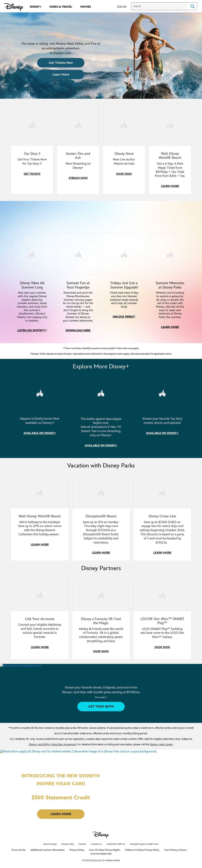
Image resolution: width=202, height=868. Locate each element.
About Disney (50, 850)
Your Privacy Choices (175, 855)
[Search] (159, 6)
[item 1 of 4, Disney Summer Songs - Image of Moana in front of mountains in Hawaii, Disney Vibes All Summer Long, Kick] (32, 261)
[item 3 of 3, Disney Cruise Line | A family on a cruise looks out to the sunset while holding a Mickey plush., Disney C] (162, 498)
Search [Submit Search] (193, 6)
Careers (82, 850)
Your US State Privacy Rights (105, 855)
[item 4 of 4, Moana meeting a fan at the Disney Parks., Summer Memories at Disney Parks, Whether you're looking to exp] (170, 261)
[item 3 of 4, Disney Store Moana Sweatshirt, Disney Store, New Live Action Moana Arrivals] (124, 124)
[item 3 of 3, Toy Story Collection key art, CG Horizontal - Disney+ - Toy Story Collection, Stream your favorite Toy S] (162, 399)
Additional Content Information (48, 855)
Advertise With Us (116, 850)
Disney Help (68, 850)
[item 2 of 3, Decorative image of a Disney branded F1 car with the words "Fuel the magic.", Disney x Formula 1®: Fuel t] (101, 600)
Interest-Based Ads (101, 859)
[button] (124, 7)
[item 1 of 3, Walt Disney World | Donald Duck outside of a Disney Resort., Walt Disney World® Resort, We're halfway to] (40, 498)
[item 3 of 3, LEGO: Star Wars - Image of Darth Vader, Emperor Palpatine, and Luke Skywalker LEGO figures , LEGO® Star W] (162, 600)
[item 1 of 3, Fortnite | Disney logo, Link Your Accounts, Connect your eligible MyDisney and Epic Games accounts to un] (40, 600)
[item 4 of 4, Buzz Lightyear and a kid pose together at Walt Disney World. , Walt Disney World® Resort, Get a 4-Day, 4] (170, 124)
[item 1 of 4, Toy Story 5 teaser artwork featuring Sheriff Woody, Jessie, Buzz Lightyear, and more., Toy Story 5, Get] (32, 124)
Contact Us (96, 850)
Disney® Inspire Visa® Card (144, 850)
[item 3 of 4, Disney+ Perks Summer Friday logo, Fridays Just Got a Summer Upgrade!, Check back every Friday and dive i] (124, 261)
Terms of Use (19, 855)
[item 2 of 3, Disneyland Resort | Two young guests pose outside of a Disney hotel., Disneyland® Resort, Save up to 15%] (101, 498)
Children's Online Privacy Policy (142, 855)
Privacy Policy (77, 855)
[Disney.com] (14, 7)
